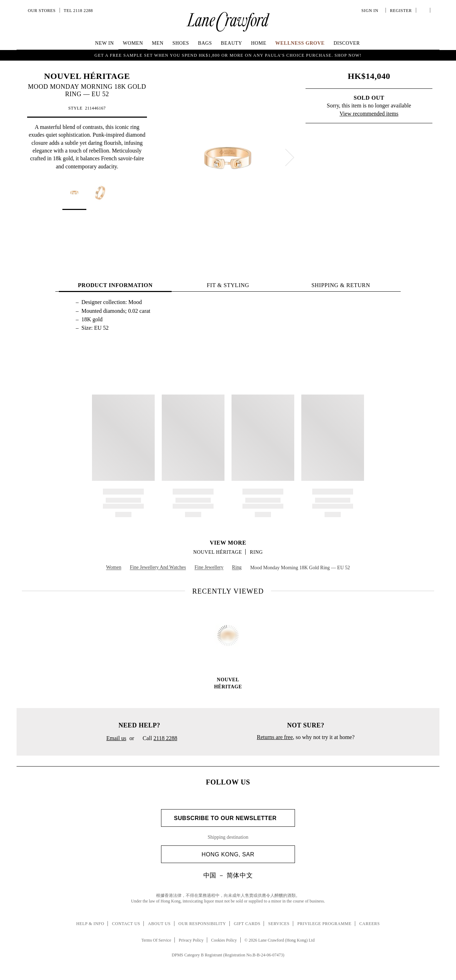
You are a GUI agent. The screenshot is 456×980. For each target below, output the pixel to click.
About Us (159, 924)
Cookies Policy (224, 940)
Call (157, 739)
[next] (290, 157)
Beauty (232, 43)
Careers (370, 924)
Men (158, 43)
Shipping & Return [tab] (341, 285)
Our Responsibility (202, 924)
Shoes (181, 43)
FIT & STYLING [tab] (228, 285)
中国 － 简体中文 (228, 875)
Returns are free (275, 737)
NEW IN (105, 43)
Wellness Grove (300, 43)
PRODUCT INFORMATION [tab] (115, 285)
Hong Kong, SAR (245, 854)
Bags (205, 43)
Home (259, 43)
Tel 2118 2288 (78, 11)
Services (279, 924)
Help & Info (90, 924)
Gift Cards (247, 924)
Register (400, 11)
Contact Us (126, 924)
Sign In (371, 11)
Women (133, 43)
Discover (347, 43)
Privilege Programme (325, 924)
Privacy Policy (191, 940)
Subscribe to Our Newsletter (228, 818)
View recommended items (369, 114)
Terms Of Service (156, 940)
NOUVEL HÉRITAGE (87, 76)
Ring (256, 552)
